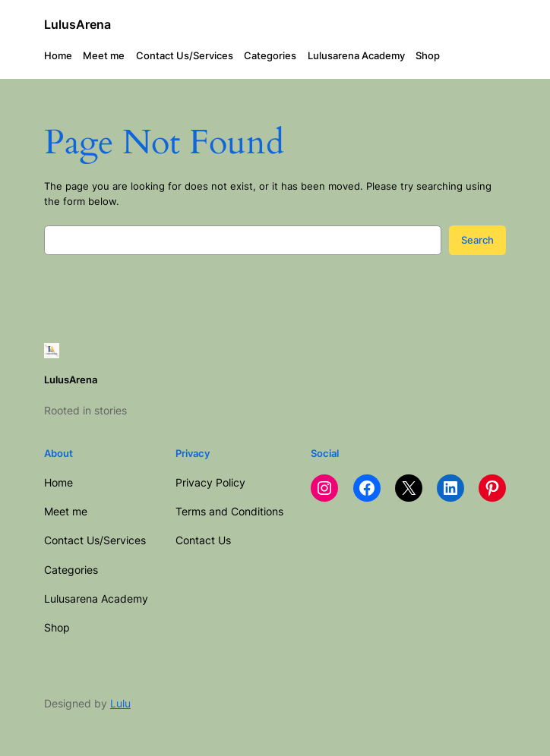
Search (477, 240)
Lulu (120, 703)
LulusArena (77, 24)
